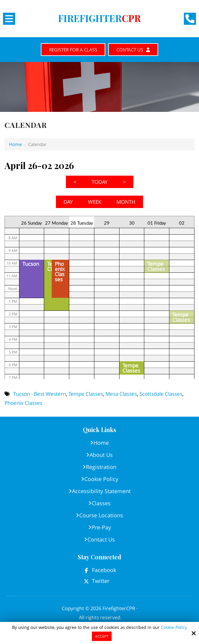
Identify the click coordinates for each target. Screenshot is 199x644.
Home (15, 145)
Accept (102, 636)
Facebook (104, 571)
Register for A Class (71, 50)
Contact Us (137, 50)
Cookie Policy (174, 628)
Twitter (101, 582)
